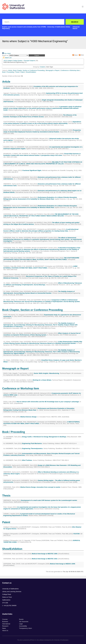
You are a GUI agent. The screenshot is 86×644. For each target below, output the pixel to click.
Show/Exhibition (31, 72)
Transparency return (25, 628)
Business (5, 622)
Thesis (17, 72)
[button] (37, 55)
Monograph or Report (53, 70)
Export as (5, 55)
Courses (5, 619)
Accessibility (23, 626)
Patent (23, 72)
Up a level (6, 53)
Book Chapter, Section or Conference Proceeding (29, 70)
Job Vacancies (24, 622)
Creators (42, 67)
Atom (75, 55)
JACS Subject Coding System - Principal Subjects (19, 61)
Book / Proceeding (8, 72)
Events (21, 619)
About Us (5, 631)
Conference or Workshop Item (70, 70)
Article (10, 70)
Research (5, 626)
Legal (21, 624)
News (4, 628)
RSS (81, 55)
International (6, 624)
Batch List (7, 58)
